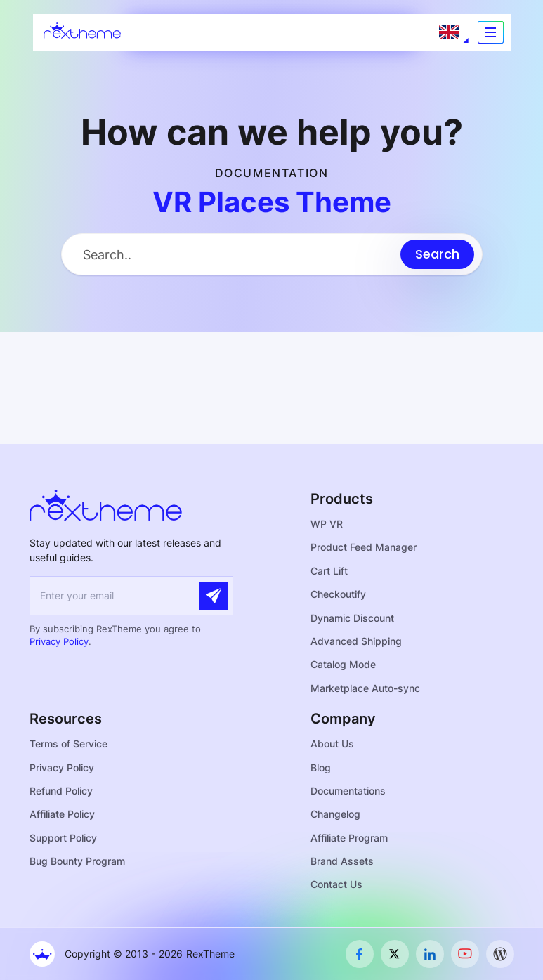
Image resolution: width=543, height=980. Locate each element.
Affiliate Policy (62, 814)
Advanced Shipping (356, 641)
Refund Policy (61, 791)
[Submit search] (437, 254)
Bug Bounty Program (77, 861)
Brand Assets (342, 861)
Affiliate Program (349, 838)
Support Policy (63, 838)
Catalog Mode (343, 664)
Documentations (348, 791)
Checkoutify (338, 594)
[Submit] (214, 596)
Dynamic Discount (352, 618)
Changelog (335, 814)
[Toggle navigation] (491, 32)
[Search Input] (231, 255)
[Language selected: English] (449, 32)
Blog (321, 767)
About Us (332, 744)
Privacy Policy (59, 641)
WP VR (327, 524)
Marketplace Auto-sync (365, 688)
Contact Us (336, 884)
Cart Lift (329, 571)
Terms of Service (68, 744)
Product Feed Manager (364, 547)
